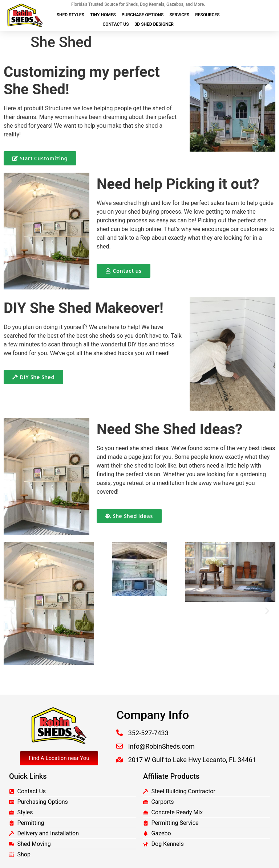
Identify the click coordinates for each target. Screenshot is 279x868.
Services (179, 15)
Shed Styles (70, 15)
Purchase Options (143, 15)
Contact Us (116, 24)
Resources (207, 15)
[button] (12, 611)
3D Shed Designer (154, 24)
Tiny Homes (103, 15)
